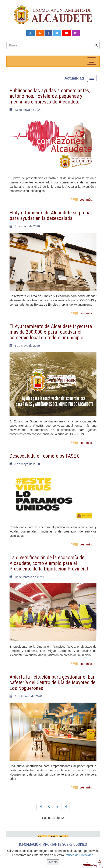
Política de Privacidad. (79, 855)
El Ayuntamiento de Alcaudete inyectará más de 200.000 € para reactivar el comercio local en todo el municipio (51, 332)
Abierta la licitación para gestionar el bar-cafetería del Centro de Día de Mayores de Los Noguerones (53, 683)
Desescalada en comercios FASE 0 (45, 456)
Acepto (53, 862)
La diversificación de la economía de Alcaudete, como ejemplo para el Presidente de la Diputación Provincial (49, 563)
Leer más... (87, 200)
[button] (31, 33)
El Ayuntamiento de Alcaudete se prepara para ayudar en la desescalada (52, 215)
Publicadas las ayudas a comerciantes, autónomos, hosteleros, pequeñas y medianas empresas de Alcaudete (50, 96)
